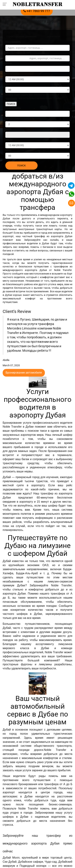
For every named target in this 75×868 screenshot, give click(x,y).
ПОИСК (11, 104)
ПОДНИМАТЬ (13, 42)
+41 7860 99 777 (37, 11)
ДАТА (8, 63)
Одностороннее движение (21, 36)
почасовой (54, 36)
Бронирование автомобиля (24, 373)
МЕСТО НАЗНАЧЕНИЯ (18, 53)
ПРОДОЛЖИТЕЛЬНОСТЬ (20, 119)
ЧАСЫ (9, 74)
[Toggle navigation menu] (6, 4)
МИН (8, 84)
